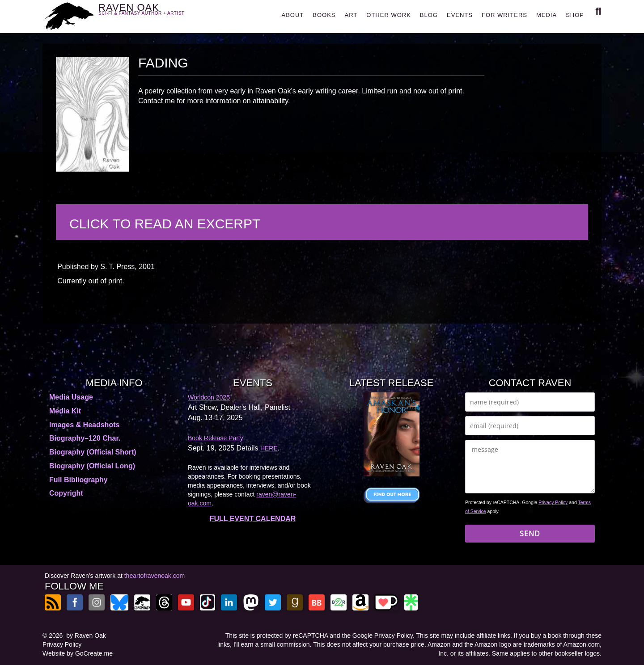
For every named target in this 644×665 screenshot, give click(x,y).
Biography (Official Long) (92, 466)
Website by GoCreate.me (78, 653)
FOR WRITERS (504, 15)
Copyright (66, 493)
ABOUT (292, 15)
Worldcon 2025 (209, 397)
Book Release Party (216, 438)
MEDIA (547, 15)
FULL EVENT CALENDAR (253, 519)
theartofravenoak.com (155, 576)
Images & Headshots (84, 425)
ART (351, 15)
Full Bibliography (78, 480)
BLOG (429, 15)
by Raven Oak (86, 636)
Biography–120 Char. (85, 438)
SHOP (575, 15)
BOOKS (324, 15)
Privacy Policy (553, 502)
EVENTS (460, 15)
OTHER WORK (389, 15)
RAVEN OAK (155, 14)
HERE (269, 448)
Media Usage (71, 397)
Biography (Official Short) (93, 452)
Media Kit (65, 411)
